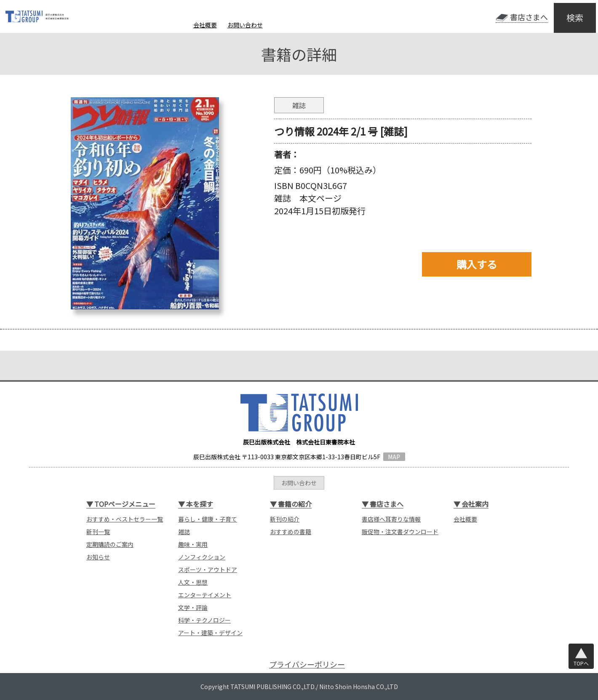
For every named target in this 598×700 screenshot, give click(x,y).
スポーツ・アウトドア (208, 570)
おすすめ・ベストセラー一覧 (125, 519)
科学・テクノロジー (204, 620)
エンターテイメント (205, 595)
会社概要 (205, 25)
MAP (394, 457)
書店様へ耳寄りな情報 (391, 519)
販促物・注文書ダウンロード (400, 532)
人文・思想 (193, 582)
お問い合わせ (245, 25)
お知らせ (98, 557)
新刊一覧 (98, 532)
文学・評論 (193, 607)
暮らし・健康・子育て (208, 519)
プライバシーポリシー (307, 664)
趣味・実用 (193, 544)
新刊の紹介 (285, 519)
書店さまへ (529, 17)
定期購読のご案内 (110, 544)
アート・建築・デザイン (210, 633)
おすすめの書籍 (291, 532)
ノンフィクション (202, 557)
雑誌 (184, 532)
